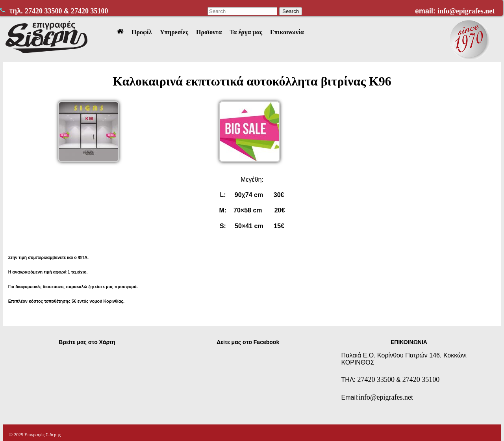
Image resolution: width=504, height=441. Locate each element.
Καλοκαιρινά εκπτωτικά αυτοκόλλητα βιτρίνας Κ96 (252, 81)
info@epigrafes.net (466, 11)
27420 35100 (90, 11)
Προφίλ (142, 32)
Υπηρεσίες (174, 32)
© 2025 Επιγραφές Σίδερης (35, 435)
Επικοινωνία (287, 32)
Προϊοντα (209, 32)
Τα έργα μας (246, 32)
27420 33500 (44, 11)
